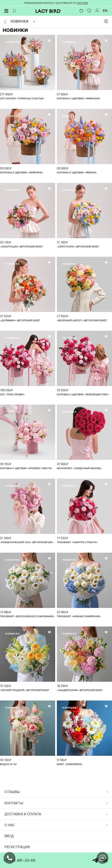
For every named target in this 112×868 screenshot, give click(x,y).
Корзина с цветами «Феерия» (77, 173)
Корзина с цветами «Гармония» (79, 99)
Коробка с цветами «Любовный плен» (83, 394)
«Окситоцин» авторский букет (21, 247)
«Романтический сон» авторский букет (28, 542)
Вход (9, 836)
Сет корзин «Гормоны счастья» (22, 99)
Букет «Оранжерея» (70, 764)
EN (105, 11)
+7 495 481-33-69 (19, 860)
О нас (56, 825)
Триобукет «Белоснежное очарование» (27, 616)
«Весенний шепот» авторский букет (82, 320)
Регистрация (17, 847)
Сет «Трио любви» (12, 394)
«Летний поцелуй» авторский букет (25, 690)
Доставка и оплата (56, 814)
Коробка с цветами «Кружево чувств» (26, 468)
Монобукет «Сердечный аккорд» (79, 468)
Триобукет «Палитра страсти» (77, 542)
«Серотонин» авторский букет (78, 247)
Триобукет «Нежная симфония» (79, 616)
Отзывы (56, 792)
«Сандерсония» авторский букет (80, 690)
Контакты (56, 803)
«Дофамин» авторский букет (20, 320)
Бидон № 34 (8, 764)
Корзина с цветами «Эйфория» (22, 173)
